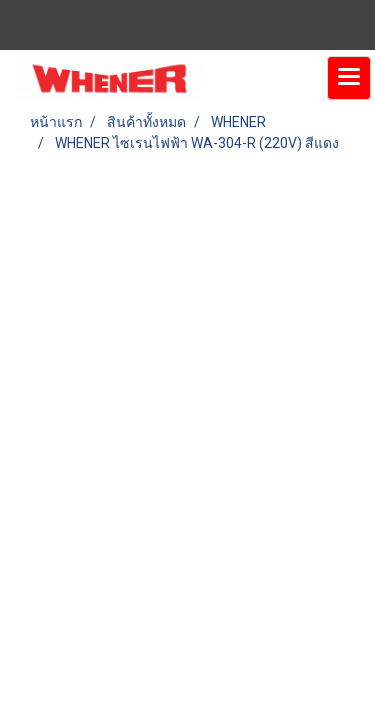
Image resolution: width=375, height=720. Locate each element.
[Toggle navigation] (349, 78)
